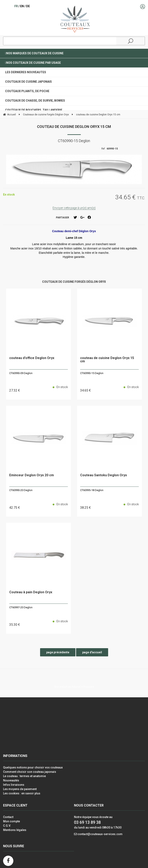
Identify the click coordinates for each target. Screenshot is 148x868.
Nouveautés (11, 780)
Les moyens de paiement (20, 789)
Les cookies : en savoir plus (22, 793)
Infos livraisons (14, 785)
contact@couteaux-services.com (100, 834)
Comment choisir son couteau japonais (30, 772)
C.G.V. (7, 826)
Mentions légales (15, 830)
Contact (8, 817)
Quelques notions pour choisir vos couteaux (33, 767)
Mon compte (12, 821)
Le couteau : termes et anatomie (24, 776)
